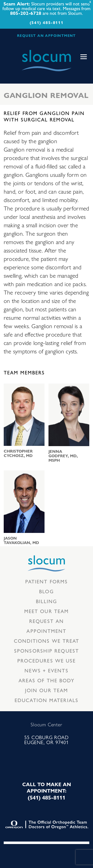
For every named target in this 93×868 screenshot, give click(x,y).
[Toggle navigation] (84, 57)
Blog (46, 591)
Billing (47, 601)
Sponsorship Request (46, 651)
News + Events (46, 670)
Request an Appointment (46, 626)
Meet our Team (46, 611)
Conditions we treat (47, 641)
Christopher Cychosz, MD (18, 453)
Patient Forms (46, 581)
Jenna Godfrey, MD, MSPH (63, 456)
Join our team (46, 690)
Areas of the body (47, 680)
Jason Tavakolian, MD (21, 540)
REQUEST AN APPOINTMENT (46, 35)
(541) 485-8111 (46, 22)
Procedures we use (47, 660)
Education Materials (46, 700)
